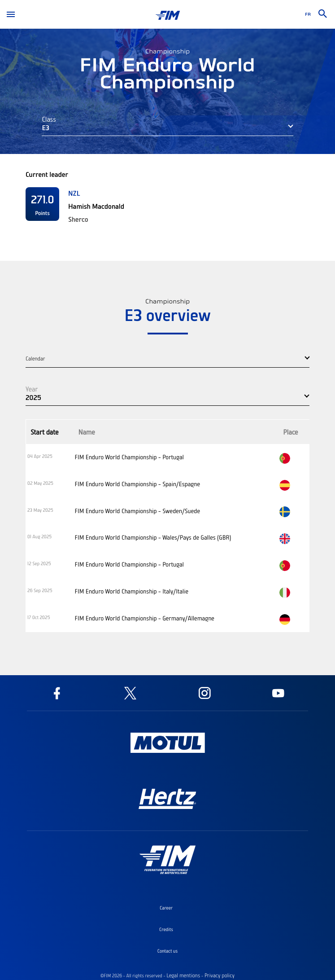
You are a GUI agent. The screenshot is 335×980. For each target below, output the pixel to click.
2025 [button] (33, 397)
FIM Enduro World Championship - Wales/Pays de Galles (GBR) (153, 537)
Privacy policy (220, 976)
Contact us (167, 951)
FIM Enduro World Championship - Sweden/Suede (137, 511)
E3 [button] (46, 127)
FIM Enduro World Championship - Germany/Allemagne (144, 618)
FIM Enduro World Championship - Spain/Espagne (137, 484)
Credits (166, 929)
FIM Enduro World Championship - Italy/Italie (131, 591)
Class (49, 119)
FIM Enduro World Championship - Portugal (129, 457)
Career (166, 908)
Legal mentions (183, 976)
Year (32, 389)
